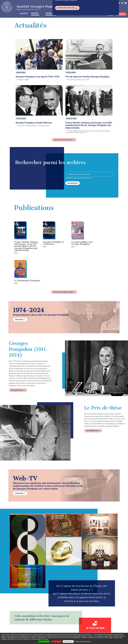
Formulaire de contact (63, 630)
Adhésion (121, 14)
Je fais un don (95, 601)
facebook (89, 630)
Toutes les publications (63, 265)
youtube (126, 3)
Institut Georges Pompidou (32, 7)
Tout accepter (44, 642)
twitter (92, 630)
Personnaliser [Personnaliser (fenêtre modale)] (68, 642)
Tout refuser (56, 642)
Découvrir (19, 293)
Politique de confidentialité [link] (82, 642)
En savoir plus (17, 363)
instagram (97, 630)
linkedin (122, 3)
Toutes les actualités (63, 140)
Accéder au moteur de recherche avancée (79, 178)
